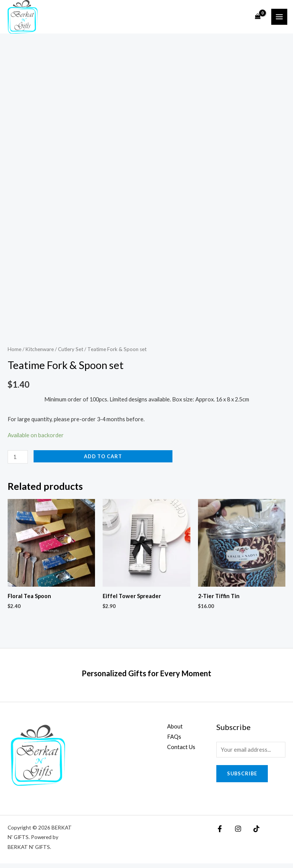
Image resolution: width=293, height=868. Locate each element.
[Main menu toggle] (279, 19)
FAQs (174, 741)
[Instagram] (231, 833)
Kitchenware (40, 354)
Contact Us (181, 752)
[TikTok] (243, 833)
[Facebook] (220, 833)
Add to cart (103, 460)
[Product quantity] (18, 461)
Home (14, 354)
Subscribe (242, 778)
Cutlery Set (71, 354)
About (175, 731)
